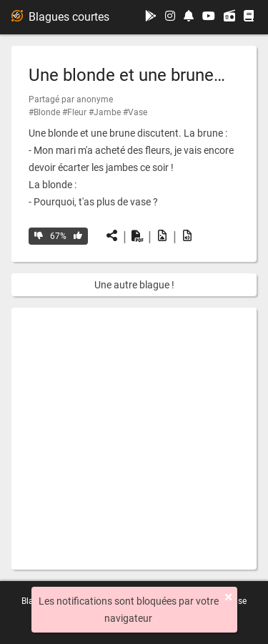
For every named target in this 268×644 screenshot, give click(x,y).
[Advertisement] (134, 439)
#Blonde (44, 112)
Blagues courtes (60, 17)
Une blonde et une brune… (127, 75)
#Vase (135, 112)
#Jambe (105, 112)
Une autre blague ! (134, 285)
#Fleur (74, 112)
